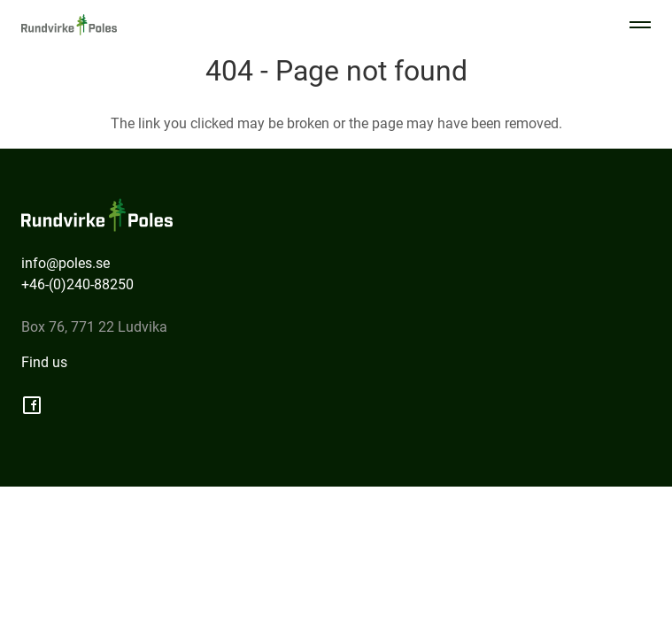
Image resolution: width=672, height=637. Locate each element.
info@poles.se (66, 263)
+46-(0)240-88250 (77, 284)
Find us (44, 362)
